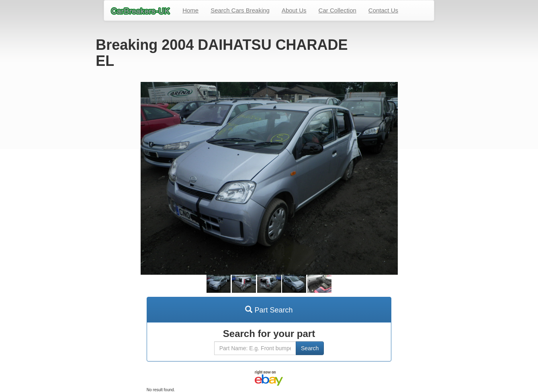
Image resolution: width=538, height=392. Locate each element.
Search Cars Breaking (240, 10)
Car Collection (338, 10)
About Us (294, 10)
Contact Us (383, 10)
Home (190, 10)
